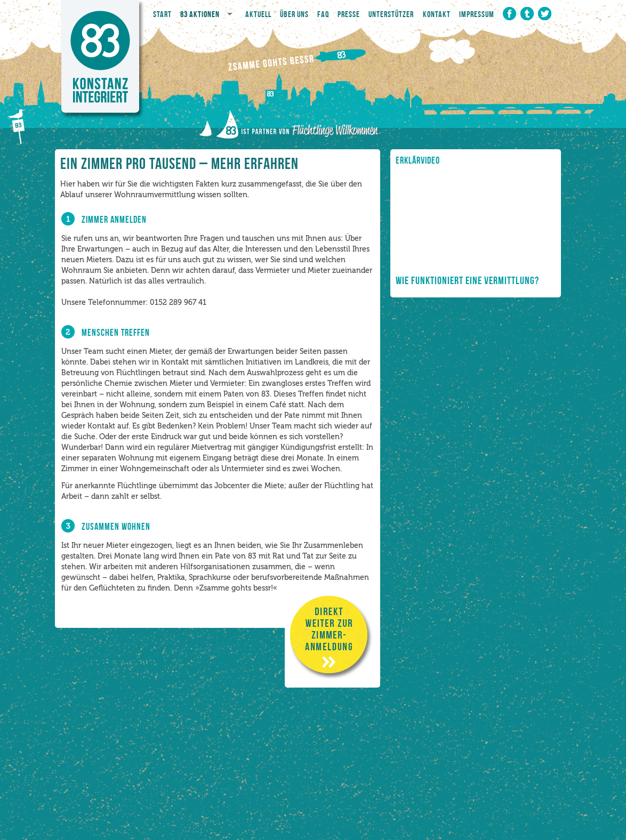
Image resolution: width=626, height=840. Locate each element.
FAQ (323, 14)
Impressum (477, 14)
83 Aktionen (200, 14)
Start (162, 14)
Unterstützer (391, 14)
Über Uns (294, 14)
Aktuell (258, 14)
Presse (349, 14)
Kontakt (437, 14)
